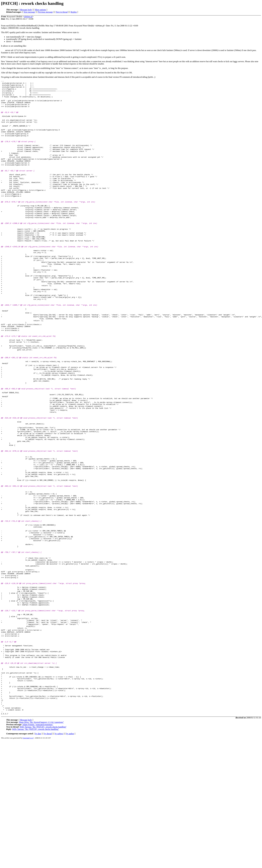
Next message (29, 12)
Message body (26, 10)
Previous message (45, 12)
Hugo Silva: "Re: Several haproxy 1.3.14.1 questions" (41, 849)
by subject (59, 861)
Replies (74, 12)
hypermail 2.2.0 (28, 865)
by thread (48, 861)
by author (70, 861)
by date (38, 861)
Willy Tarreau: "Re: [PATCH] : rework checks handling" (43, 854)
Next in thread (62, 12)
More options (40, 10)
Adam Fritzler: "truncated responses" (38, 851)
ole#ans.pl (28, 17)
